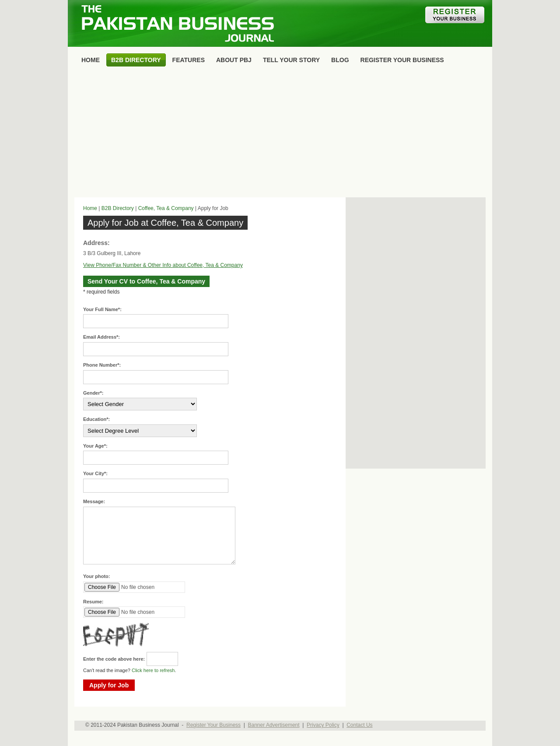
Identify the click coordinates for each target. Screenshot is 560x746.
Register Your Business (213, 725)
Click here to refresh (153, 670)
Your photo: (97, 576)
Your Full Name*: (102, 309)
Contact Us (359, 725)
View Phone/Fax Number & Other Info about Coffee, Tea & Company (163, 265)
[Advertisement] (280, 134)
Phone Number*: (102, 365)
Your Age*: (95, 446)
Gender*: (93, 393)
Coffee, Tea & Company (166, 208)
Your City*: (95, 473)
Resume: (93, 602)
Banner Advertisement (274, 725)
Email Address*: (101, 337)
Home (90, 208)
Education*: (96, 419)
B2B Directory (118, 208)
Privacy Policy (323, 725)
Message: (94, 501)
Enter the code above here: (114, 659)
